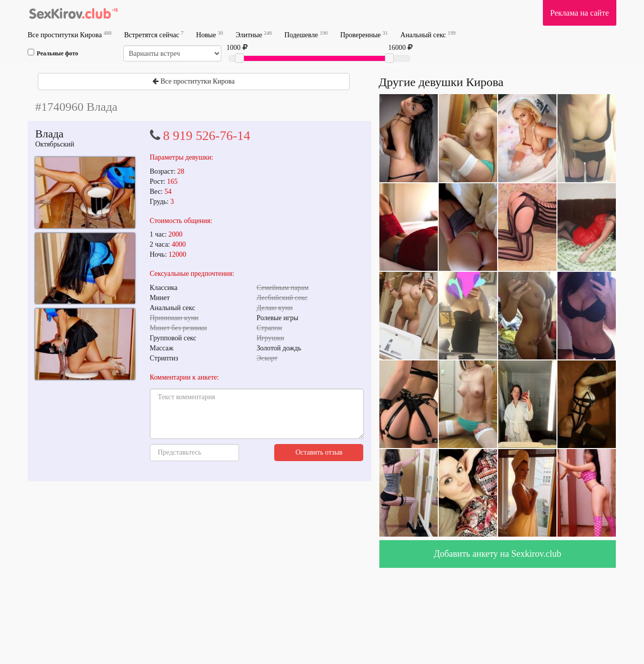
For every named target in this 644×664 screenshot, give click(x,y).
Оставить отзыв (319, 452)
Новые (210, 34)
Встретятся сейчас (154, 34)
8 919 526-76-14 (207, 136)
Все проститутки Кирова (70, 34)
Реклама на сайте (580, 13)
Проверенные (364, 34)
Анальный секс (428, 34)
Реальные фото (53, 53)
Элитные (254, 34)
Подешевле (306, 34)
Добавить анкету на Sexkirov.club (498, 554)
